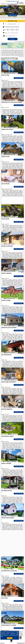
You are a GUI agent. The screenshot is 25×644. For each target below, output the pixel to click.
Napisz (24, 644)
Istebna (3, 63)
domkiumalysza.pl (13, 1)
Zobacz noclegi (19, 78)
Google (17, 632)
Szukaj (13, 39)
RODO (2, 636)
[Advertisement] (12, 543)
